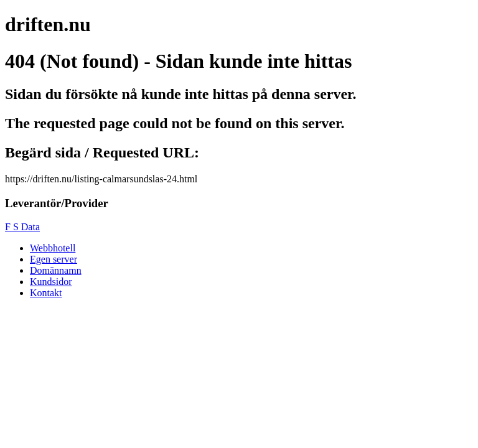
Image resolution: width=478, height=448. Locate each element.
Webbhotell (53, 248)
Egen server (54, 259)
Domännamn (56, 270)
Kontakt (46, 293)
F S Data (22, 227)
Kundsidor (51, 282)
